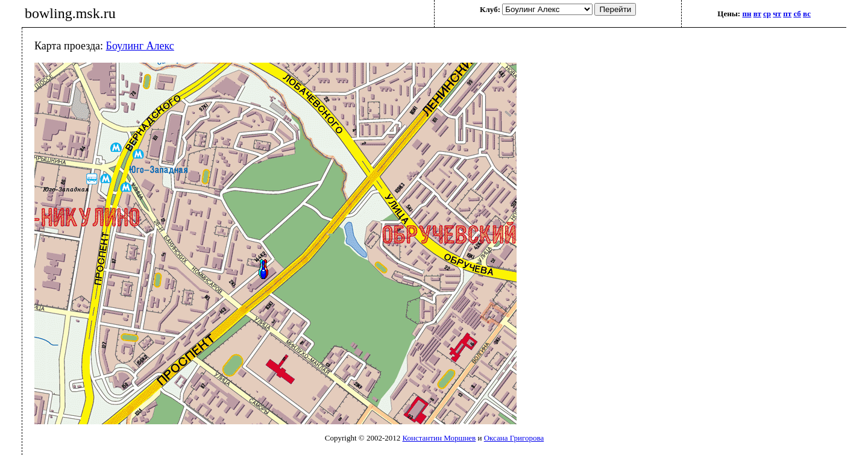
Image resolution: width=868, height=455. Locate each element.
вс (807, 14)
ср (767, 14)
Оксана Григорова (514, 438)
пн (747, 14)
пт (787, 14)
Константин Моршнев (439, 438)
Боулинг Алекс (140, 46)
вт (757, 14)
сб (797, 14)
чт (777, 14)
